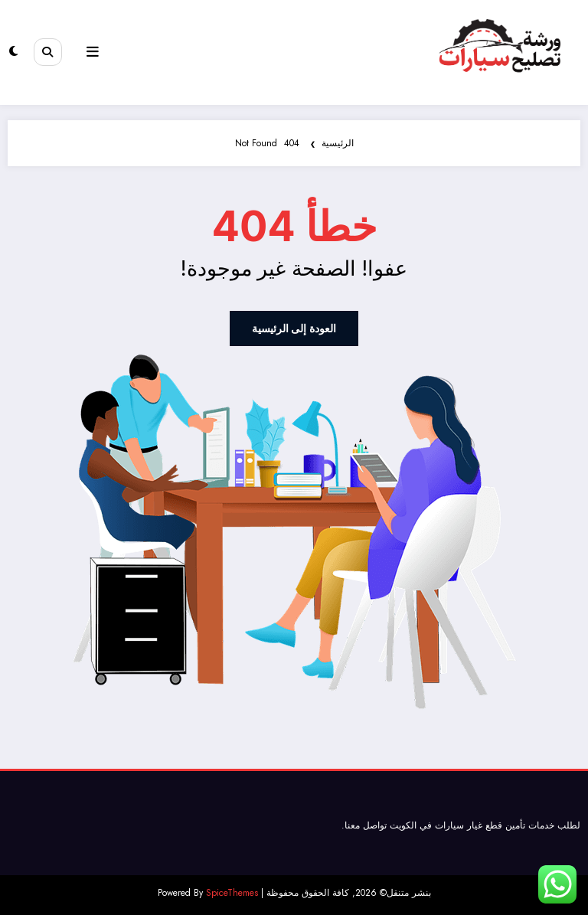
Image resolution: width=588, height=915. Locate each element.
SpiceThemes (232, 891)
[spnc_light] (13, 53)
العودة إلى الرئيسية (294, 328)
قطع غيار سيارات (469, 824)
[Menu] (89, 52)
